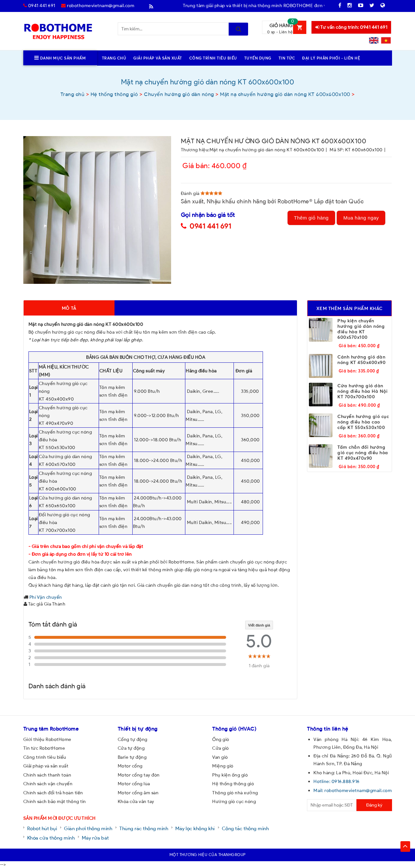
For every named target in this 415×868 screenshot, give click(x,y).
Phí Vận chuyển (46, 597)
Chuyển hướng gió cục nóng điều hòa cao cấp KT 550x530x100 (363, 422)
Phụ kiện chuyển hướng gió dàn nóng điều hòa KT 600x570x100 (361, 329)
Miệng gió (223, 766)
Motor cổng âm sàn (138, 793)
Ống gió (221, 739)
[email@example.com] (332, 805)
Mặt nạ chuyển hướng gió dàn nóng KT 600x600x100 (267, 150)
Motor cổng (130, 766)
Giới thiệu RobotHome (47, 739)
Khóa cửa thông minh (51, 838)
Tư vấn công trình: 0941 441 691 (351, 27)
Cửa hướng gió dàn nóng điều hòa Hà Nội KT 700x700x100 (362, 391)
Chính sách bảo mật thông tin (55, 801)
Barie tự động (132, 757)
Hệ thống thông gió (233, 784)
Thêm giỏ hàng (311, 218)
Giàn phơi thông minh (88, 828)
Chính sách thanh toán (47, 775)
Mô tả (69, 308)
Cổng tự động (133, 739)
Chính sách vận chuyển (48, 784)
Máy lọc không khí (195, 828)
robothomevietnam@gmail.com (98, 5)
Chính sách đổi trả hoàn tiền (53, 793)
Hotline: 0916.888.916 (337, 781)
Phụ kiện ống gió (230, 775)
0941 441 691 (39, 5)
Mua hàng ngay (361, 218)
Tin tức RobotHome (44, 748)
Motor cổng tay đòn (139, 775)
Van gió (220, 757)
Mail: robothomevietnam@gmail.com (353, 790)
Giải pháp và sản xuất (46, 766)
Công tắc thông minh (246, 828)
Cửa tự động (131, 748)
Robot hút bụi (42, 828)
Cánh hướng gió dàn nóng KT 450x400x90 (361, 359)
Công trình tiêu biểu (45, 757)
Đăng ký (374, 805)
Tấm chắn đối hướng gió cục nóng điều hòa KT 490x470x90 (363, 452)
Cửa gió (221, 748)
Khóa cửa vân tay (136, 801)
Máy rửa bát (95, 838)
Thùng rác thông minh (144, 828)
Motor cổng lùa (134, 784)
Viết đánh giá (259, 625)
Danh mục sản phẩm (60, 58)
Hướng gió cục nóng (234, 801)
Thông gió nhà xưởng (235, 793)
